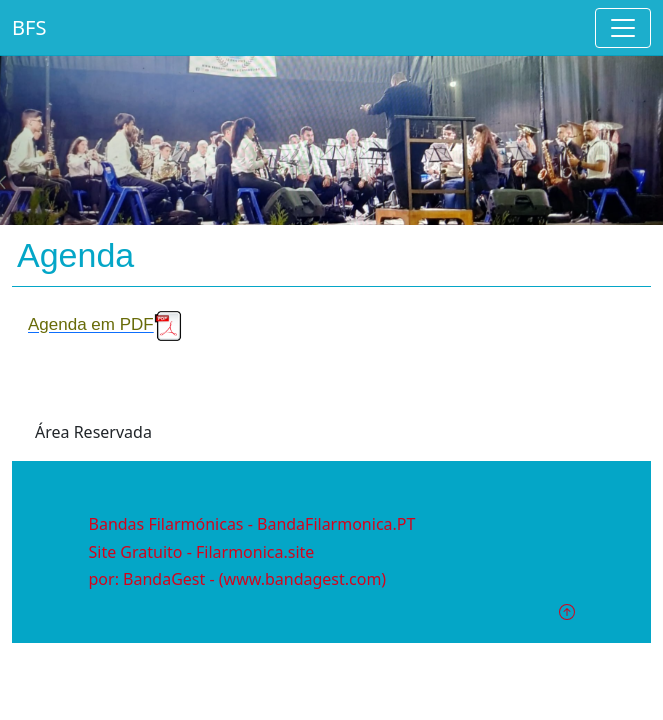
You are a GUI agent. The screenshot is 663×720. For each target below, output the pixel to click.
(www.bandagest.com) (302, 579)
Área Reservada (93, 432)
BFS (29, 27)
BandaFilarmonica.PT (336, 524)
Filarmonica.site (255, 552)
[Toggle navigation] (623, 28)
